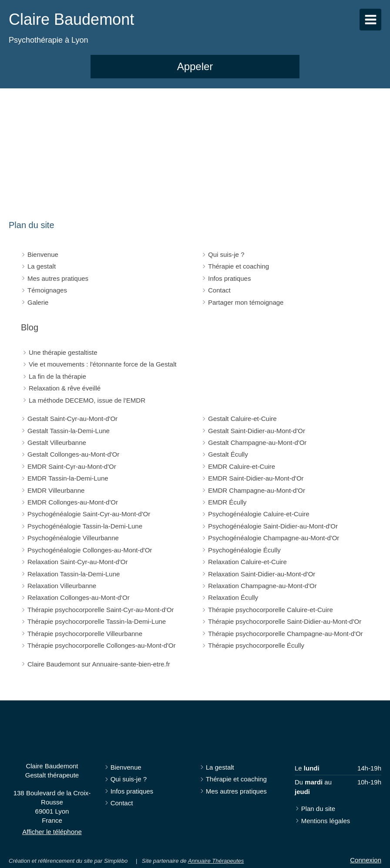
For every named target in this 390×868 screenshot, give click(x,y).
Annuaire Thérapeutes (216, 861)
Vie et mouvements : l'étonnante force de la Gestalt (103, 364)
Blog (30, 327)
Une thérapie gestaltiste (63, 352)
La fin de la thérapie (57, 376)
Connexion (366, 860)
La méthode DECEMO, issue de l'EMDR (87, 400)
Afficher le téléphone (52, 832)
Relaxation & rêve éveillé (65, 388)
